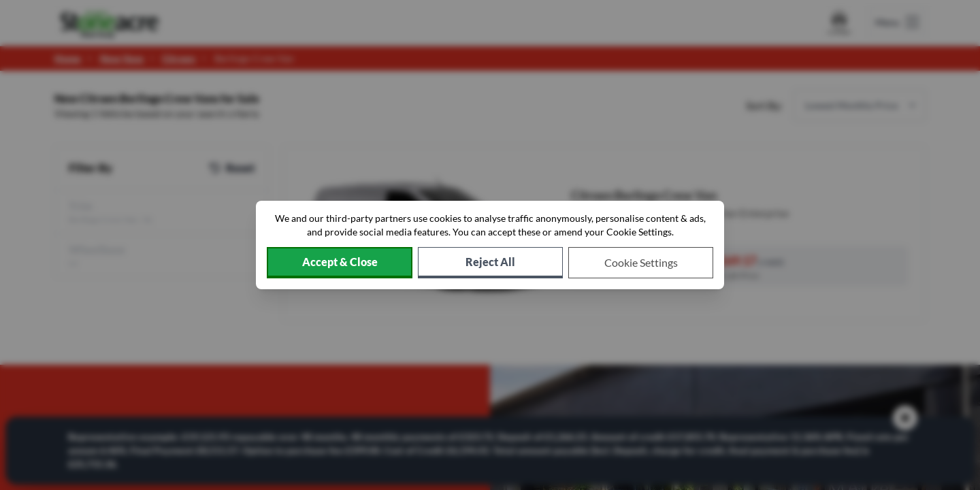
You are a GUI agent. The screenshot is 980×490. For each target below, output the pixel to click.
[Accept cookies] (340, 263)
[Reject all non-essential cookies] (490, 263)
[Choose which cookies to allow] (641, 263)
